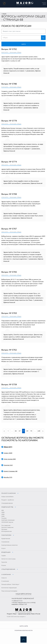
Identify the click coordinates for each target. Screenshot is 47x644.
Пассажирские (6, 525)
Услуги (3, 548)
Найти (23, 44)
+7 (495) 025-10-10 (17, 601)
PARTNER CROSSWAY (8, 520)
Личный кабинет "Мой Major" (10, 584)
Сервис (4, 556)
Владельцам (6, 552)
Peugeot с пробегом (8, 500)
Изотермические (7, 531)
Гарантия (4, 562)
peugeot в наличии (9, 493)
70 (31, 431)
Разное (4, 565)
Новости (4, 578)
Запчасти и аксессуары (8, 559)
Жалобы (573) (8, 477)
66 (16, 431)
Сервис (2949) (8, 453)
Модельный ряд (7, 507)
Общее (4, 14)
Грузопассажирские (7, 527)
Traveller (4, 518)
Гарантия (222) (8, 465)
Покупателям (6, 535)
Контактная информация (9, 588)
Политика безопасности (23, 631)
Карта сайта (24, 626)
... (12, 431)
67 (20, 431)
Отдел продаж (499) (10, 459)
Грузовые (4, 529)
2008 (3, 514)
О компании (6, 575)
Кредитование (6, 539)
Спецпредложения (7, 503)
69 (27, 431)
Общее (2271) (8, 447)
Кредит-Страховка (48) (11, 471)
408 (3, 510)
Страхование (5, 542)
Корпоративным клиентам (9, 545)
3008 (3, 512)
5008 (3, 516)
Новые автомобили (7, 497)
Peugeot (9, 614)
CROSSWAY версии (7, 522)
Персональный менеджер (9, 591)
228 (39, 431)
